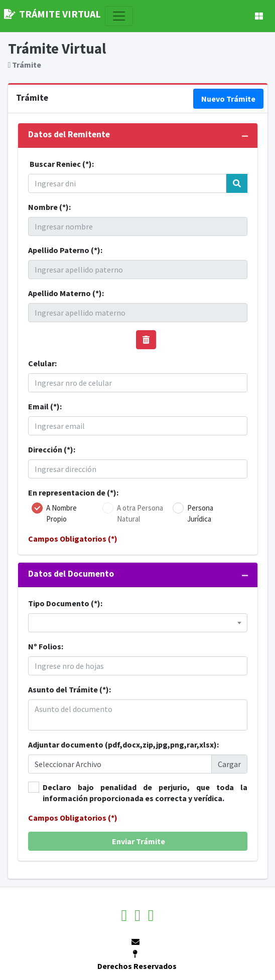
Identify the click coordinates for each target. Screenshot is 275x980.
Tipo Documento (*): (65, 603)
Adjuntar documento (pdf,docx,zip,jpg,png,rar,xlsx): (123, 745)
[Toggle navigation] (119, 16)
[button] (259, 16)
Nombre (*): (49, 207)
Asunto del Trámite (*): (70, 689)
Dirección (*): (52, 449)
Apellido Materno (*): (66, 293)
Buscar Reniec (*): (62, 164)
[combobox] (138, 623)
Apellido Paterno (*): (65, 250)
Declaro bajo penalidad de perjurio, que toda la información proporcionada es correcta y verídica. (145, 793)
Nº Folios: (46, 646)
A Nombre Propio (61, 513)
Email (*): (45, 406)
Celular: (42, 363)
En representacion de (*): (73, 493)
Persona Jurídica (200, 513)
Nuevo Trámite (228, 99)
